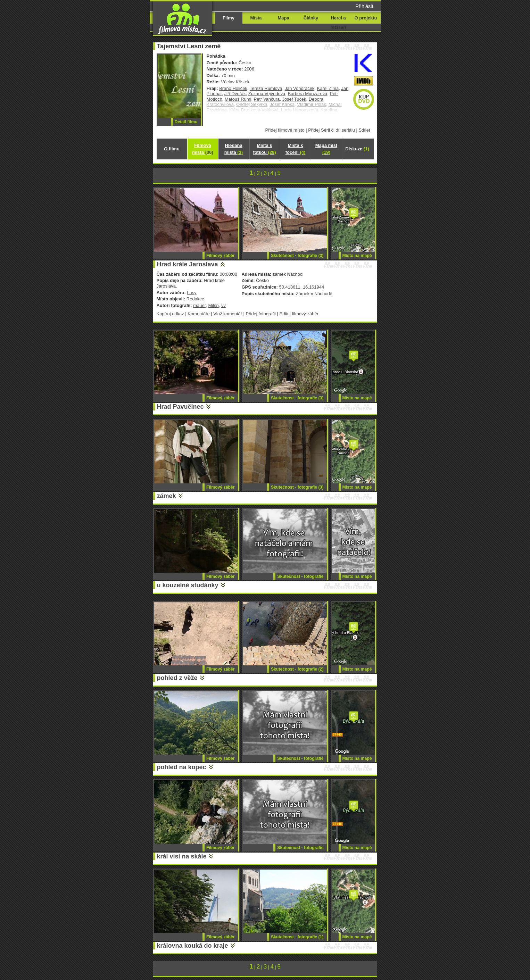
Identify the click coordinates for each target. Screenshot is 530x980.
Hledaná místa (234, 149)
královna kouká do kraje (193, 946)
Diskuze (357, 149)
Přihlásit (364, 6)
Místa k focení (296, 149)
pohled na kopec (182, 767)
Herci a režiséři (338, 23)
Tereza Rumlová (266, 88)
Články (311, 18)
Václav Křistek (235, 82)
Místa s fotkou (264, 149)
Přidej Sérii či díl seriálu (332, 130)
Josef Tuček (294, 99)
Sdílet (364, 130)
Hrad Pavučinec (180, 407)
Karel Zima (328, 88)
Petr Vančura (267, 99)
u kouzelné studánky (188, 585)
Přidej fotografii (261, 314)
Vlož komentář (228, 314)
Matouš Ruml (238, 99)
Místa (256, 18)
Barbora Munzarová (308, 94)
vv (223, 305)
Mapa (283, 18)
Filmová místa (202, 149)
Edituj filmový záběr (299, 314)
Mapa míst (326, 149)
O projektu (366, 18)
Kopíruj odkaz (170, 314)
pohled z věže (177, 678)
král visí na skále (182, 856)
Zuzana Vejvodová (267, 94)
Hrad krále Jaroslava (188, 264)
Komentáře (198, 314)
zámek (167, 496)
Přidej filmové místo (285, 130)
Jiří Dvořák (235, 94)
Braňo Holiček (233, 88)
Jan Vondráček (300, 88)
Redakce (195, 299)
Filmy (229, 18)
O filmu (172, 149)
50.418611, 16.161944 (301, 287)
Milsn (213, 305)
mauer (199, 305)
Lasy (192, 293)
